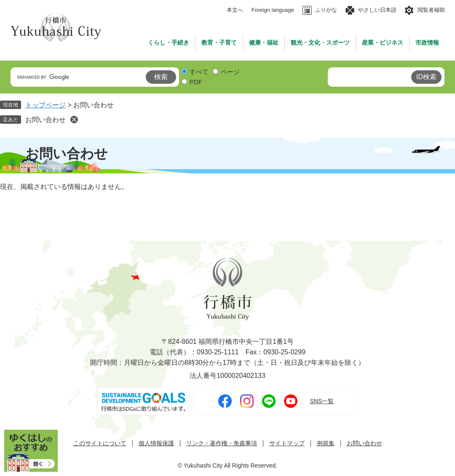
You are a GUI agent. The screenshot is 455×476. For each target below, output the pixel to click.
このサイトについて (100, 443)
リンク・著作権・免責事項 (222, 443)
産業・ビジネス (383, 43)
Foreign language (273, 10)
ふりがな (326, 10)
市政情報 (427, 43)
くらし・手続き (169, 43)
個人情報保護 (156, 443)
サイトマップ (287, 443)
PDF (196, 82)
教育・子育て (219, 43)
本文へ (235, 10)
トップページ (45, 105)
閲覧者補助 (431, 10)
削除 (74, 120)
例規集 (326, 443)
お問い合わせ (45, 120)
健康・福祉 (264, 43)
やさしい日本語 (377, 10)
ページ (230, 72)
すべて (199, 72)
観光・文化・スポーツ (320, 43)
